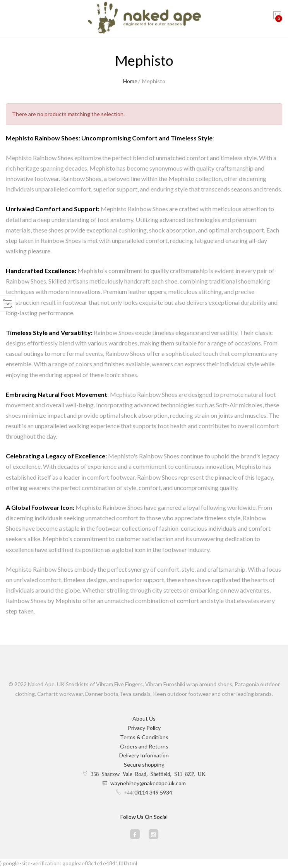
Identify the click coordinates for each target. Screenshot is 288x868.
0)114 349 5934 (153, 792)
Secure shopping (144, 765)
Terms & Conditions (144, 737)
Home (130, 81)
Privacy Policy (144, 728)
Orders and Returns (144, 746)
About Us (144, 718)
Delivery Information (144, 755)
